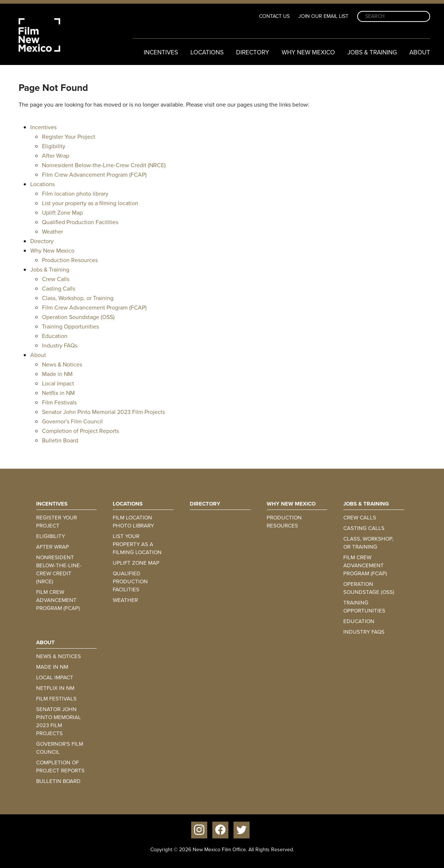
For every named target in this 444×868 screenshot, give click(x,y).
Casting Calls (59, 289)
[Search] (394, 16)
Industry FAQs (60, 345)
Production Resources (70, 260)
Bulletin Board (60, 440)
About (420, 52)
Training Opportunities (70, 327)
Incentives (161, 52)
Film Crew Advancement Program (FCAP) (94, 175)
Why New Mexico (308, 52)
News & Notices (62, 364)
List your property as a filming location (90, 203)
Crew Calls (56, 279)
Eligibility (54, 146)
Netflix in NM (58, 393)
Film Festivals (59, 402)
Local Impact (58, 383)
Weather (53, 232)
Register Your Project (69, 137)
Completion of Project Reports (80, 431)
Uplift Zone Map (62, 213)
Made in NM (57, 374)
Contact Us (274, 16)
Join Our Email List (323, 16)
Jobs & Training (372, 52)
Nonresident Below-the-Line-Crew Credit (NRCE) (104, 165)
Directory (253, 52)
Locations (207, 52)
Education (55, 336)
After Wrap (56, 156)
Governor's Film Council (72, 421)
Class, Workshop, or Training (78, 298)
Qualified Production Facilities (80, 222)
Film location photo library (75, 194)
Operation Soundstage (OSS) (78, 317)
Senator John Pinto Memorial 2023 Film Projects (103, 412)
